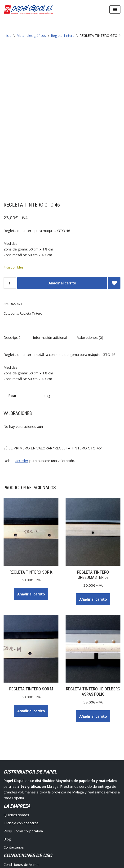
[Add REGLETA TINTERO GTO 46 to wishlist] (114, 178)
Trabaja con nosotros (21, 718)
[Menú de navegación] (115, 9)
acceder (22, 356)
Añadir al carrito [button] (31, 490)
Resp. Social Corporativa (23, 726)
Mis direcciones (16, 834)
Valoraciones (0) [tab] (90, 233)
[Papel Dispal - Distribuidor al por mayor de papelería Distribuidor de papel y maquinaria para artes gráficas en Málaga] (28, 9)
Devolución (12, 776)
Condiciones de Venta (21, 760)
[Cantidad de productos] (10, 178)
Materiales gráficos (31, 35)
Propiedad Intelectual (21, 784)
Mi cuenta (11, 817)
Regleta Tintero (63, 35)
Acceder (10, 809)
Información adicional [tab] (50, 233)
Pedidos (10, 826)
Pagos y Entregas (18, 768)
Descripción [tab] (13, 233)
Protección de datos (20, 792)
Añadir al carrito (62, 178)
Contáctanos (14, 743)
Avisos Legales (109, 853)
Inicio (8, 35)
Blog (7, 735)
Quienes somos (16, 710)
